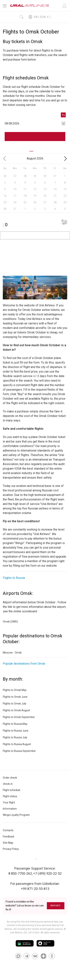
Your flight (9, 802)
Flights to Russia (14, 578)
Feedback (8, 837)
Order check (10, 778)
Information (10, 809)
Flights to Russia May (15, 724)
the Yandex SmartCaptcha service (45, 929)
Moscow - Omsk (12, 653)
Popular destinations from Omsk (24, 664)
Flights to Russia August (17, 744)
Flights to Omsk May (15, 690)
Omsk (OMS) (10, 622)
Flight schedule (12, 790)
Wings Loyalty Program (16, 815)
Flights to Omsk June (15, 697)
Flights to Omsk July (15, 704)
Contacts (8, 830)
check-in (8, 784)
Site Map (8, 843)
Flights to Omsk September (19, 717)
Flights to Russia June (16, 731)
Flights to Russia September (19, 751)
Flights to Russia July (15, 737)
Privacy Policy (11, 849)
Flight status (10, 796)
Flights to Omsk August (16, 710)
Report (56, 906)
